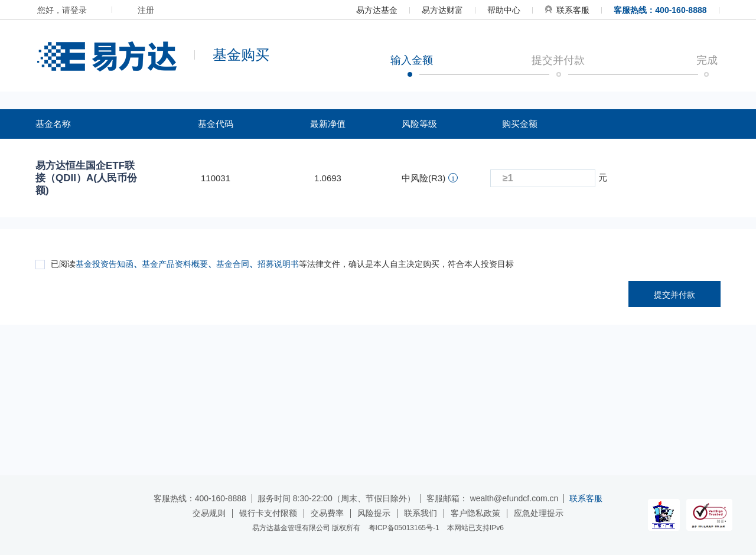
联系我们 (421, 513)
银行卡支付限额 (268, 513)
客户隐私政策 (475, 513)
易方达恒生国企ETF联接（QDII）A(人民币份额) (86, 178)
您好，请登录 (62, 10)
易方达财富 (442, 10)
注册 (146, 10)
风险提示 (374, 513)
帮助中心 (504, 10)
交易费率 (327, 513)
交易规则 (209, 513)
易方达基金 (377, 10)
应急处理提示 (539, 513)
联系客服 (567, 10)
